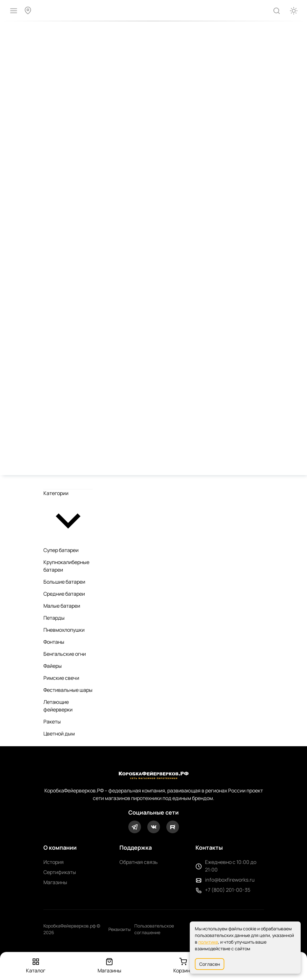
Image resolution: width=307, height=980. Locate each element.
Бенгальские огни (65, 654)
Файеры (53, 666)
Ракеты (52, 722)
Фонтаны (54, 642)
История (54, 862)
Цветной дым (59, 734)
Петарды (54, 618)
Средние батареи (64, 594)
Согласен (210, 964)
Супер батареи (61, 550)
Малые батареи (62, 606)
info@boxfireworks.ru (230, 880)
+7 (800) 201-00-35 (228, 890)
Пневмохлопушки (64, 630)
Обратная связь (139, 862)
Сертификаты (60, 872)
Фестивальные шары (68, 690)
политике (208, 942)
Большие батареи (64, 582)
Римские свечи (61, 678)
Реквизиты (119, 929)
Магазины (55, 882)
